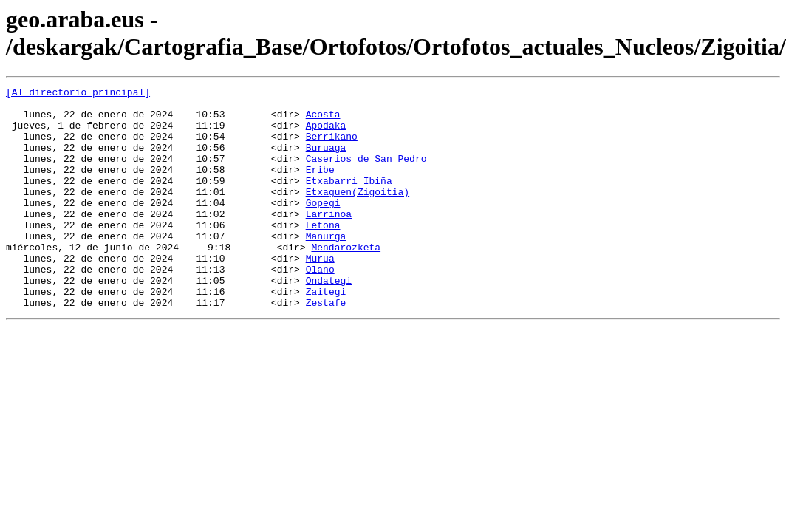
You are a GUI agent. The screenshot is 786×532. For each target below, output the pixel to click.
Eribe (320, 187)
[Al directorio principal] (78, 94)
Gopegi (323, 227)
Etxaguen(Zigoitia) (358, 214)
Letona (323, 253)
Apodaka (326, 134)
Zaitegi (326, 333)
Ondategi (329, 320)
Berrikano (332, 147)
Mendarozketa (346, 280)
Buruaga (326, 160)
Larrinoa (329, 240)
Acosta (323, 120)
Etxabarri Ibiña (349, 200)
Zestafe (326, 347)
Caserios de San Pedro (366, 174)
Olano (320, 307)
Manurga (326, 267)
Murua (320, 293)
